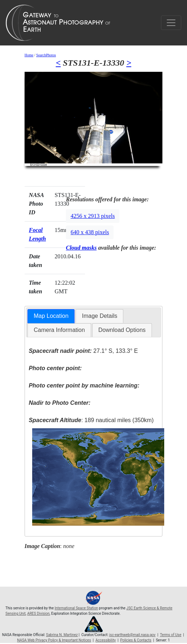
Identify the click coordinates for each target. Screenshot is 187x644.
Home (29, 55)
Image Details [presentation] (99, 316)
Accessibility (106, 640)
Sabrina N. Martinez (62, 635)
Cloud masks (81, 248)
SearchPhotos (46, 55)
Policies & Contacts (136, 640)
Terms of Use (171, 635)
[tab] (51, 316)
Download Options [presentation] (122, 330)
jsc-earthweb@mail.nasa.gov (132, 635)
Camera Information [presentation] (59, 330)
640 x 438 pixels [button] (90, 232)
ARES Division (38, 614)
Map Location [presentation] (51, 316)
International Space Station (76, 608)
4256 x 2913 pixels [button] (93, 216)
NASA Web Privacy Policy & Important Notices (54, 640)
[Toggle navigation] (171, 23)
